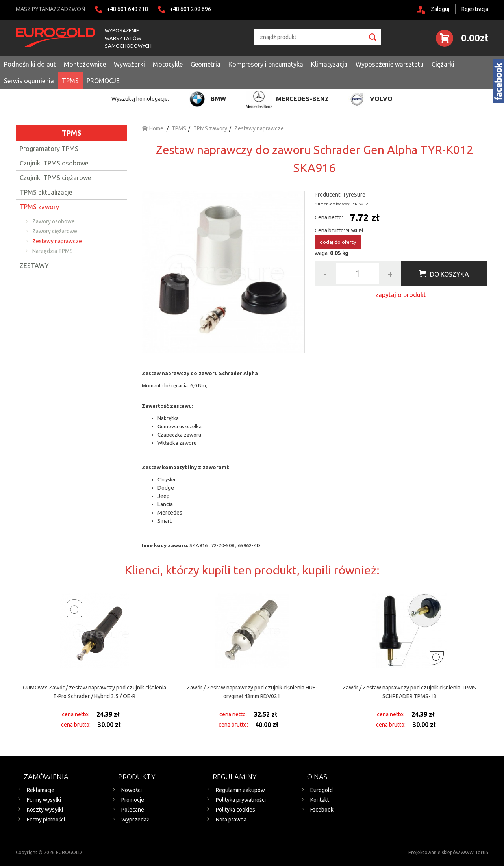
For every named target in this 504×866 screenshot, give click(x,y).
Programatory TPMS (49, 149)
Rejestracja (475, 9)
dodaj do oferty (338, 242)
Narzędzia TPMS (53, 251)
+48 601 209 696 (190, 9)
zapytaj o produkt (401, 295)
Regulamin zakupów (240, 790)
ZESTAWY (34, 266)
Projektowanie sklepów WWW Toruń (448, 852)
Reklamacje (41, 790)
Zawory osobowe (54, 221)
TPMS (71, 133)
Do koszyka (449, 274)
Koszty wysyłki (45, 810)
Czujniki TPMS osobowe (54, 163)
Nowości (132, 790)
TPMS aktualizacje (46, 192)
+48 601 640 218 (127, 9)
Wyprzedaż (135, 820)
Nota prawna (231, 820)
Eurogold (321, 790)
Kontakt (320, 800)
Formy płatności (46, 820)
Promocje (133, 800)
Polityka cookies (235, 810)
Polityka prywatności (241, 800)
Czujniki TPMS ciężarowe (55, 178)
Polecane (133, 810)
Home (153, 128)
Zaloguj (440, 9)
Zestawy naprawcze (57, 241)
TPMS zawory (39, 207)
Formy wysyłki (44, 800)
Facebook (322, 810)
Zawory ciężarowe (55, 231)
